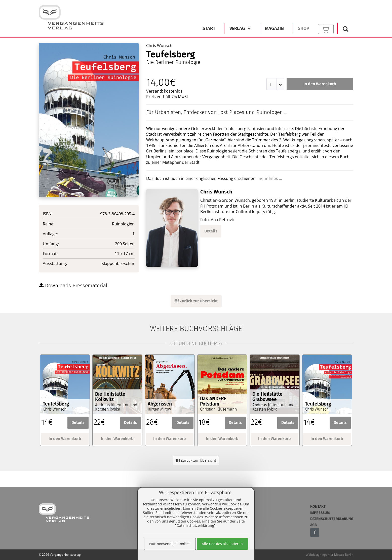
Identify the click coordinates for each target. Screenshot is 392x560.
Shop (304, 28)
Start (209, 28)
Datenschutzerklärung (332, 519)
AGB (313, 525)
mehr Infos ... (270, 178)
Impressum (320, 513)
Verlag (240, 28)
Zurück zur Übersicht (196, 301)
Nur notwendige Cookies (170, 544)
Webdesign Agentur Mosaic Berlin (329, 555)
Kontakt (318, 507)
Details (211, 231)
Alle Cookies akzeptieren (222, 544)
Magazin (274, 28)
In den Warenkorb (320, 84)
